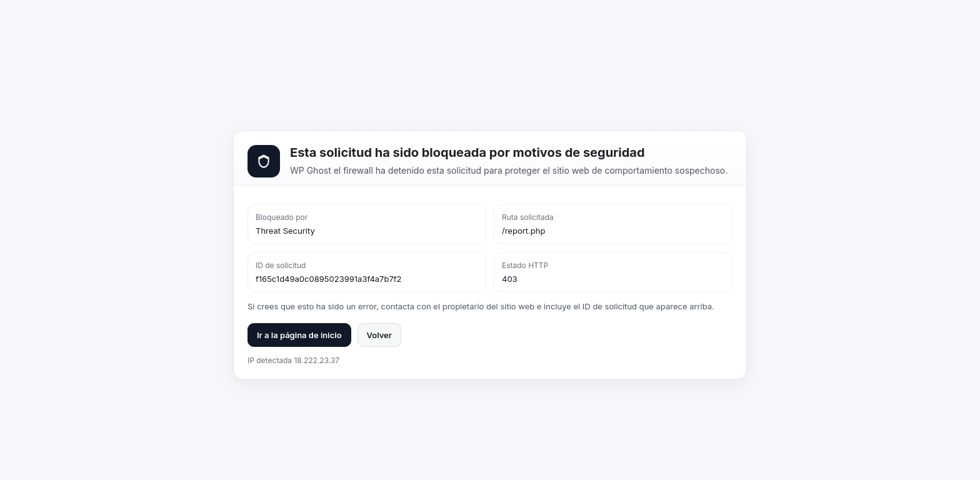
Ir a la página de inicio (299, 335)
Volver (379, 335)
